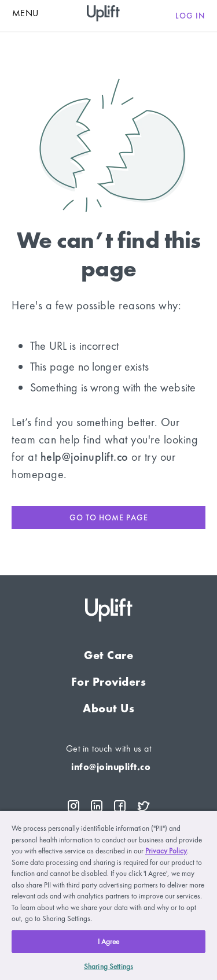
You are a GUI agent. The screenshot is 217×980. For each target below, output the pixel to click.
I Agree (109, 942)
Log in (190, 16)
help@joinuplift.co (84, 457)
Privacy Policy (166, 851)
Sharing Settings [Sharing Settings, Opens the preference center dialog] (108, 966)
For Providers (109, 682)
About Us (108, 708)
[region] (108, 895)
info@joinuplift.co (111, 767)
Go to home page (109, 517)
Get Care (108, 655)
